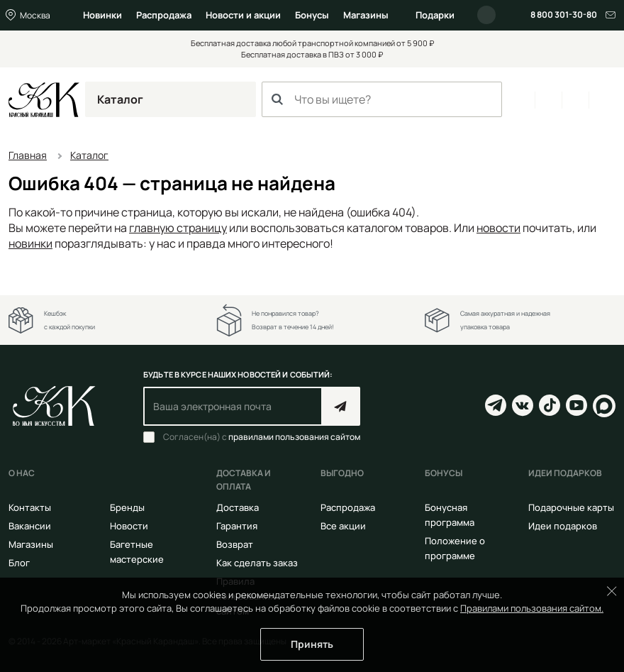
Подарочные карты (571, 507)
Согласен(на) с (262, 437)
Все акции (343, 526)
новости (498, 228)
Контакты (30, 507)
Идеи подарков (563, 526)
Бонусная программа (450, 515)
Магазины (366, 15)
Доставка (238, 507)
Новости (129, 526)
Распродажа (164, 15)
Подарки (435, 15)
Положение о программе (455, 548)
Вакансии (30, 526)
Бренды (127, 507)
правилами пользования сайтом (294, 437)
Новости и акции (243, 15)
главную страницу (178, 228)
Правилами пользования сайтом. (532, 608)
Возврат (235, 544)
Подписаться (341, 406)
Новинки (102, 15)
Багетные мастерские (137, 552)
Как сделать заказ (257, 563)
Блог (19, 563)
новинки (30, 243)
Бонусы (312, 15)
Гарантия (237, 526)
